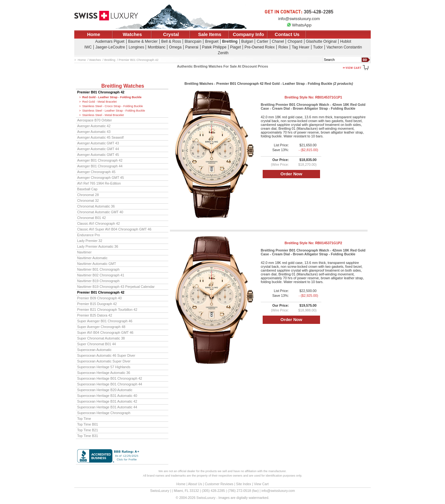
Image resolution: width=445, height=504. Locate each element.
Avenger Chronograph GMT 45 (101, 178)
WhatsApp (299, 25)
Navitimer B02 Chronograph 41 (101, 275)
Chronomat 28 (88, 195)
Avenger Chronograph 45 (96, 172)
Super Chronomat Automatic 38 (101, 338)
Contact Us (287, 34)
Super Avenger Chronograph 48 (101, 327)
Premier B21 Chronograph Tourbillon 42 (107, 310)
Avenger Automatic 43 (94, 132)
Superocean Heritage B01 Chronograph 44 (110, 384)
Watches (132, 34)
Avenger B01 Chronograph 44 (100, 166)
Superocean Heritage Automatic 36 (104, 373)
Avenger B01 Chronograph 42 (100, 160)
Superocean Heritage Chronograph (104, 413)
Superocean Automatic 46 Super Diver (106, 355)
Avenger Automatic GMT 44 (98, 149)
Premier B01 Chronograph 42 (101, 92)
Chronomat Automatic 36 (96, 206)
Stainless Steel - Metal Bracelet (103, 115)
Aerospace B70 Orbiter (95, 120)
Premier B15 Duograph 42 (97, 304)
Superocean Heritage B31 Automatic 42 (107, 401)
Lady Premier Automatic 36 (98, 246)
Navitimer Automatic (92, 258)
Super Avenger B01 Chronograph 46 (105, 321)
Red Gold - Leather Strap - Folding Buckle (112, 97)
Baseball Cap (87, 189)
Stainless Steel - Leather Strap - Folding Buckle (114, 111)
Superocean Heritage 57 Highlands (104, 367)
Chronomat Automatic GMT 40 (100, 212)
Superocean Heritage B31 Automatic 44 (107, 407)
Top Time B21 (88, 430)
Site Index (244, 484)
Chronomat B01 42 (91, 218)
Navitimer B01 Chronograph (98, 269)
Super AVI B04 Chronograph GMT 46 (105, 332)
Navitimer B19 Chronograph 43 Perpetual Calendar (116, 287)
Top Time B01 (88, 424)
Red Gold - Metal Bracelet (99, 102)
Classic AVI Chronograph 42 (98, 223)
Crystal (171, 34)
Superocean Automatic (94, 350)
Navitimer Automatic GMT (97, 264)
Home (94, 34)
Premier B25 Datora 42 (95, 315)
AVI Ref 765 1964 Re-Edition (99, 183)
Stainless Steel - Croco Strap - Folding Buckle (113, 106)
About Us (195, 484)
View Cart (261, 484)
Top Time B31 (88, 436)
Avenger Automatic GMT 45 (98, 155)
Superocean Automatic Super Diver (104, 361)
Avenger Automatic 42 (94, 126)
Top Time (84, 419)
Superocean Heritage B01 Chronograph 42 (110, 378)
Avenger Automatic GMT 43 (98, 143)
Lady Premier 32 (90, 241)
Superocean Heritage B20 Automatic (105, 390)
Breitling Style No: (314, 97)
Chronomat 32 (88, 201)
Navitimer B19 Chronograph (98, 281)
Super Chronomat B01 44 (97, 344)
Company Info (248, 34)
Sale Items (210, 34)
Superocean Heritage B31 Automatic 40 (107, 396)
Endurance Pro (89, 235)
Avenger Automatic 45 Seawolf (100, 137)
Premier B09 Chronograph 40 (99, 298)
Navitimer (84, 252)
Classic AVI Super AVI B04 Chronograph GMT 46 (114, 229)
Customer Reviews (219, 484)
